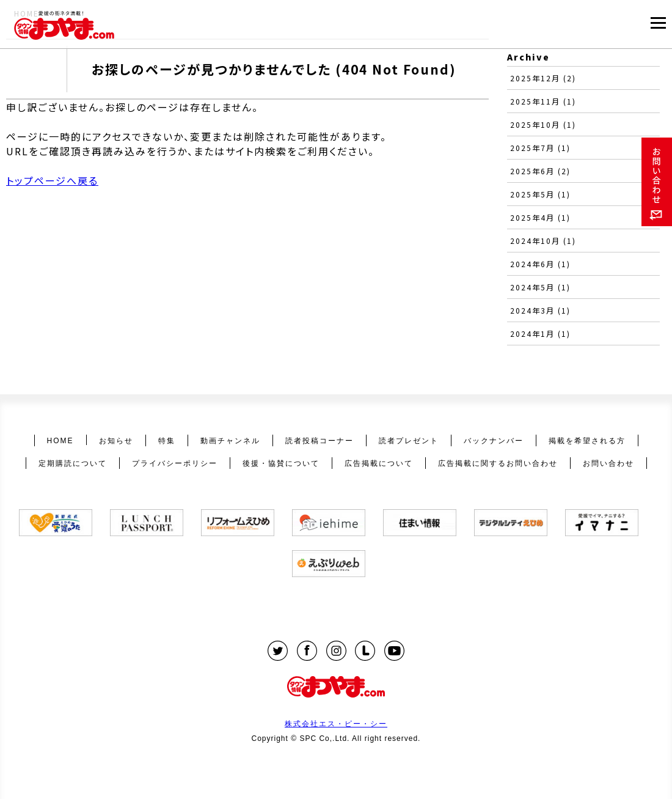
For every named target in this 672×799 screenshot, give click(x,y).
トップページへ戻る (52, 180)
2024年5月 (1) (540, 287)
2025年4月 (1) (540, 217)
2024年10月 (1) (543, 241)
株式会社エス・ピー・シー (336, 724)
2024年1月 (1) (540, 333)
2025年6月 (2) (540, 171)
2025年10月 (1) (543, 124)
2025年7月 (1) (540, 148)
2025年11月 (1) (543, 101)
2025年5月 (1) (540, 194)
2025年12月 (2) (543, 78)
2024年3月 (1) (540, 310)
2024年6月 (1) (540, 264)
